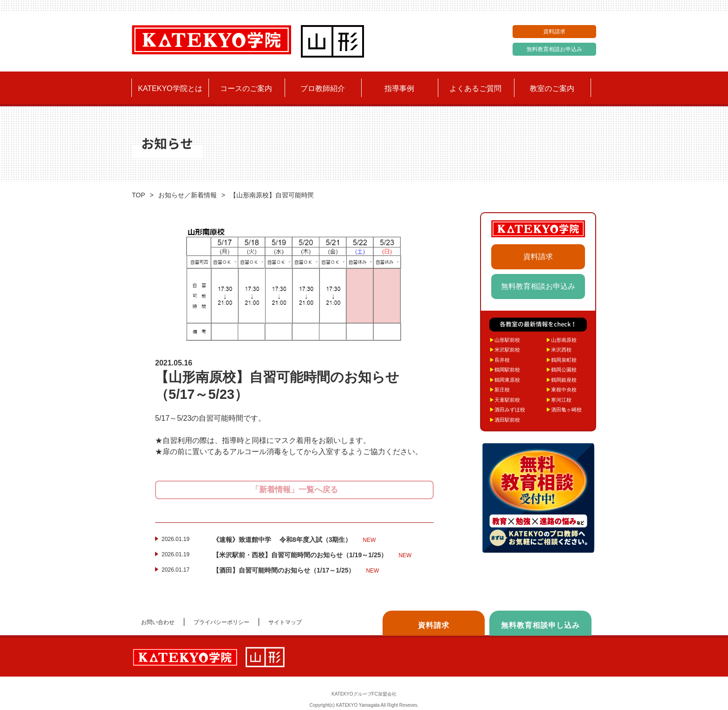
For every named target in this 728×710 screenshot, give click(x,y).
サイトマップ (285, 622)
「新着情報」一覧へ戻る (295, 490)
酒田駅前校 (505, 420)
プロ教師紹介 (323, 88)
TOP (139, 195)
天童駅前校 (505, 400)
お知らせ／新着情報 (188, 195)
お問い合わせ (158, 622)
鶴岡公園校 (561, 370)
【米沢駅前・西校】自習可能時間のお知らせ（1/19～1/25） (312, 555)
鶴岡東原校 (505, 380)
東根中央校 (561, 390)
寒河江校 (559, 400)
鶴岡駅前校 (505, 370)
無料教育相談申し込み (540, 625)
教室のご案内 (552, 88)
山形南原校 (561, 340)
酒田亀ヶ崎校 (564, 410)
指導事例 (399, 88)
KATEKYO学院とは (170, 88)
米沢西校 (559, 350)
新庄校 (500, 390)
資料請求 (554, 32)
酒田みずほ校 (507, 410)
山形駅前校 (505, 340)
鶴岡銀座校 (561, 380)
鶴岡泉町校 (561, 360)
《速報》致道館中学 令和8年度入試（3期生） (294, 540)
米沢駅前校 (505, 350)
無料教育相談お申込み (554, 49)
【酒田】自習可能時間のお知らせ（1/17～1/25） (296, 571)
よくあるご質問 (475, 88)
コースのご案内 (246, 88)
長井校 (500, 360)
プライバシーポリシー (221, 622)
